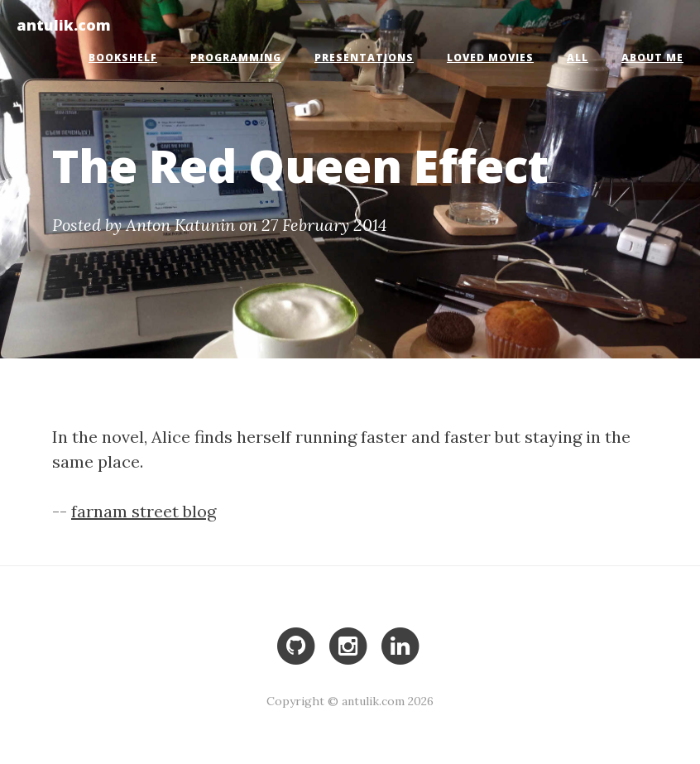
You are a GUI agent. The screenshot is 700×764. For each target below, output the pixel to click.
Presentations (364, 58)
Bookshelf (123, 58)
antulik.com (64, 24)
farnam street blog (144, 511)
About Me (652, 58)
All (578, 58)
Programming (236, 58)
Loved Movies (490, 58)
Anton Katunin (180, 225)
